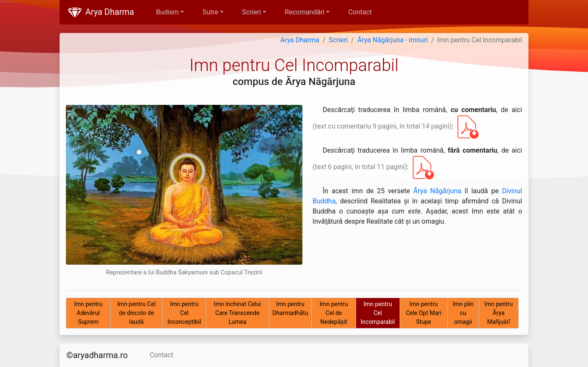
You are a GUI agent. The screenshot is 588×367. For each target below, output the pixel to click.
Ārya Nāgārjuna (437, 191)
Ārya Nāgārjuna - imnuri (393, 40)
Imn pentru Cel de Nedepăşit (333, 313)
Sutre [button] (210, 12)
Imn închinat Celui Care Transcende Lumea (237, 313)
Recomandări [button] (305, 12)
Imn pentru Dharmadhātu (290, 308)
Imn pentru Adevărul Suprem (88, 313)
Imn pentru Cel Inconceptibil (184, 313)
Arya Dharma (100, 13)
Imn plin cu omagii (463, 313)
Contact (360, 12)
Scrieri (338, 40)
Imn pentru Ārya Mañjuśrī (499, 313)
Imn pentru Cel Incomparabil (378, 313)
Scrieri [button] (252, 12)
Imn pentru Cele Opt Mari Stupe (424, 313)
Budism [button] (167, 12)
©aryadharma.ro (97, 355)
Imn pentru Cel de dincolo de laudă (137, 313)
